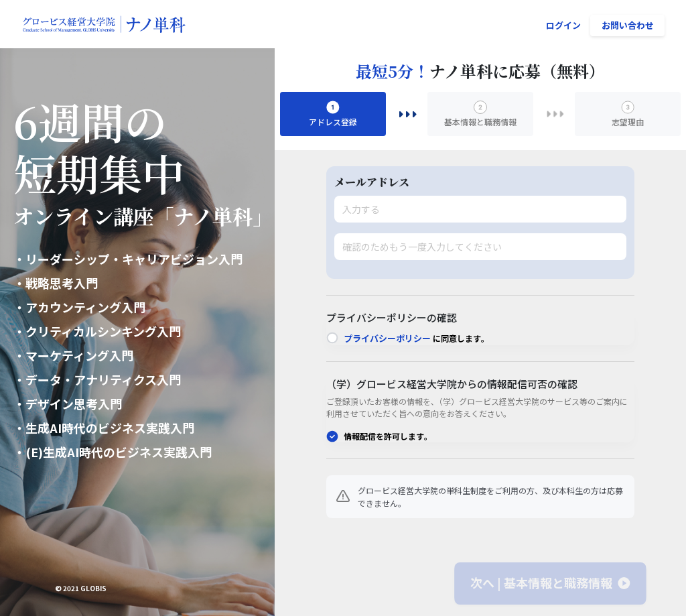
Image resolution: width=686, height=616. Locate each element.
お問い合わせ (628, 25)
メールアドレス (372, 182)
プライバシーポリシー (387, 338)
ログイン (563, 25)
